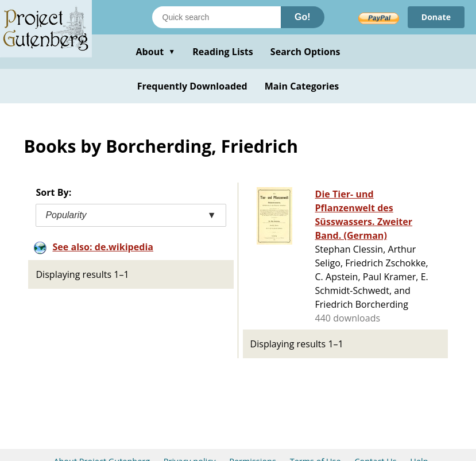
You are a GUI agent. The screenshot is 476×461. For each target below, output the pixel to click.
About (155, 52)
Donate (436, 17)
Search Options (305, 52)
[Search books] (216, 17)
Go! (303, 17)
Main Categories (302, 86)
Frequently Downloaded (192, 86)
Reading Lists (223, 52)
